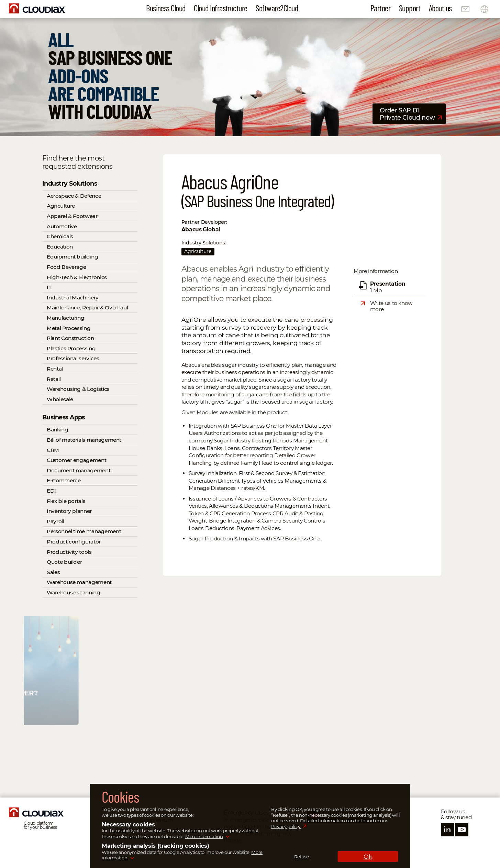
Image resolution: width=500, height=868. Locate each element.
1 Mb (388, 287)
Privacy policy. (286, 826)
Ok (368, 856)
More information (204, 836)
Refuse (302, 857)
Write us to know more (391, 306)
